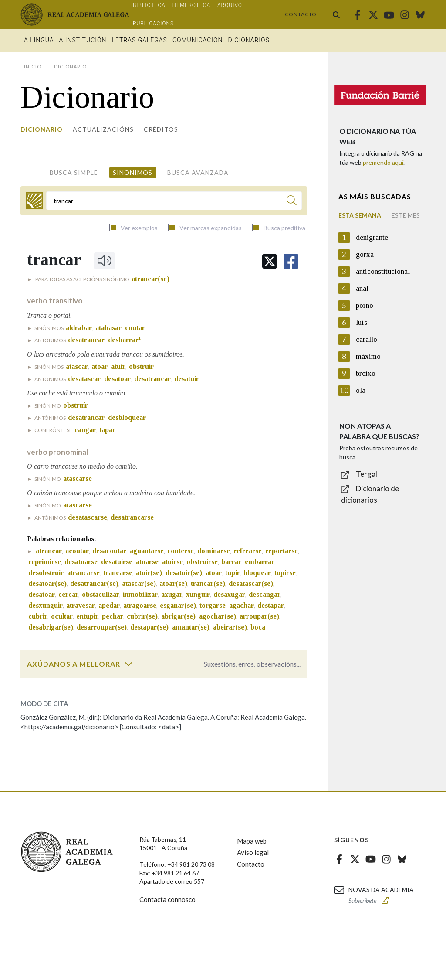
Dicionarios (248, 40)
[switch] (128, 664)
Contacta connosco (167, 899)
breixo (366, 373)
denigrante (372, 237)
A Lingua (39, 40)
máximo (368, 356)
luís (362, 322)
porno (365, 305)
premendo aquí (383, 162)
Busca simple (74, 172)
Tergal (367, 474)
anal (362, 288)
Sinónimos (133, 172)
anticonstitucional (383, 271)
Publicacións (153, 24)
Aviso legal (253, 852)
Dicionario (42, 129)
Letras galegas (139, 40)
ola (361, 390)
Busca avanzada (198, 172)
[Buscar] (292, 202)
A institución (83, 40)
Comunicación (198, 40)
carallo (367, 339)
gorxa (365, 254)
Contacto (301, 14)
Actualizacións (103, 129)
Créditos (161, 129)
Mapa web (252, 841)
